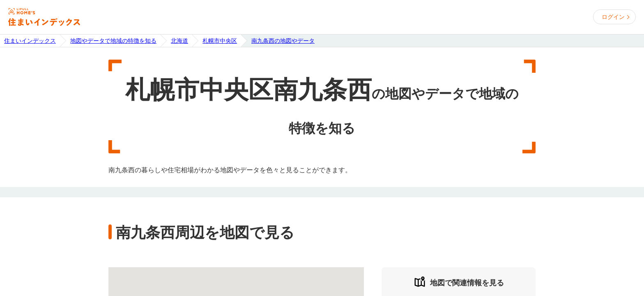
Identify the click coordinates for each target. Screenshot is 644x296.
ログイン (613, 17)
